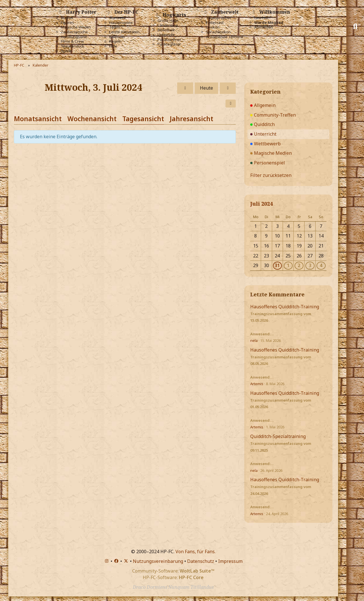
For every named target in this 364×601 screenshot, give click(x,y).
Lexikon (213, 27)
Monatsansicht (38, 119)
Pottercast (215, 23)
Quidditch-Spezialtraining (278, 436)
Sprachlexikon (218, 32)
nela (254, 340)
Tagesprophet (218, 18)
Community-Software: (173, 571)
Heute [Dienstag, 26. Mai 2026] (206, 88)
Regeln (115, 41)
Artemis (257, 384)
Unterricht (166, 35)
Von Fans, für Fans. (196, 552)
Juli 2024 (261, 204)
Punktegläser (169, 44)
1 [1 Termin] (288, 265)
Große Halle (168, 21)
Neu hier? (263, 18)
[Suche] (355, 26)
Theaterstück (73, 46)
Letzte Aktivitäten (124, 32)
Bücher (67, 18)
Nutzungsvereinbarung (158, 561)
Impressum (230, 561)
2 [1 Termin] (299, 265)
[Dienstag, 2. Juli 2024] (185, 88)
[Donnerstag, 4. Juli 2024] (228, 88)
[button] (231, 104)
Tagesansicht (143, 119)
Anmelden (263, 27)
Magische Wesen (76, 27)
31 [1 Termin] (277, 265)
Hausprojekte (121, 23)
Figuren (67, 23)
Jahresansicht (192, 119)
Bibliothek (166, 30)
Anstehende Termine (225, 37)
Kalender (117, 37)
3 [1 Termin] (310, 265)
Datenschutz (201, 561)
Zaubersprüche (74, 32)
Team (114, 27)
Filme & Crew (72, 41)
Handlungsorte (74, 37)
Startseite (118, 18)
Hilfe (113, 46)
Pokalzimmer (169, 40)
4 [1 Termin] (321, 265)
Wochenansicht (92, 119)
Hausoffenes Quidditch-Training (285, 307)
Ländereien (168, 25)
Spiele (66, 51)
